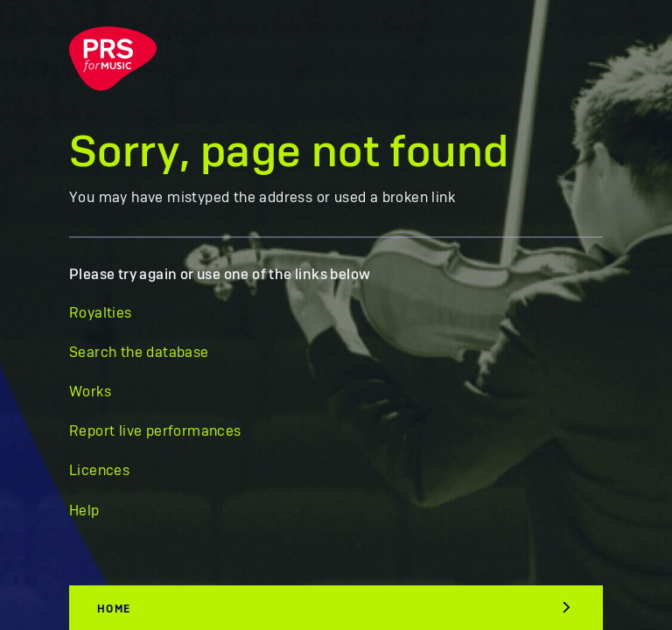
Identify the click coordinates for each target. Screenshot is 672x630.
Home (114, 609)
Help (84, 511)
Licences (99, 471)
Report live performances (155, 431)
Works (90, 392)
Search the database (139, 353)
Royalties (101, 313)
